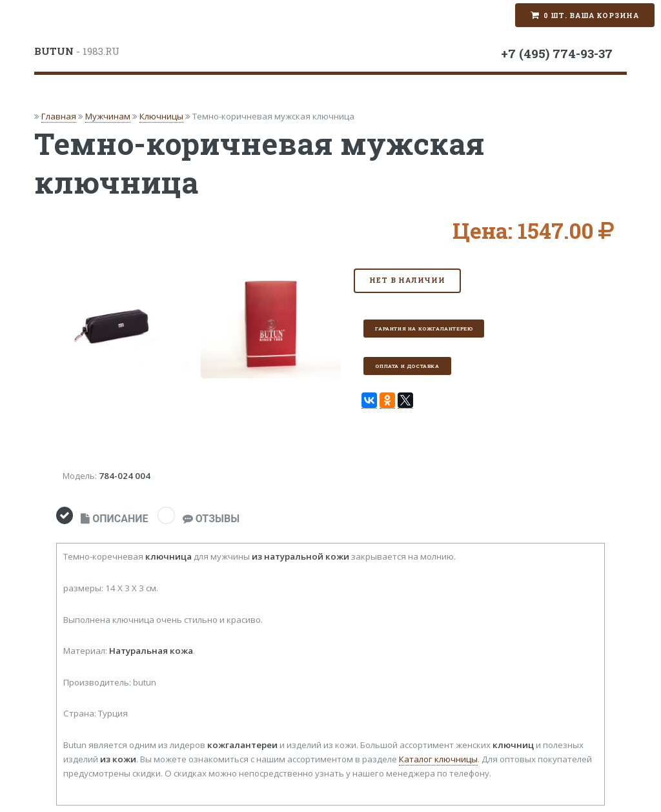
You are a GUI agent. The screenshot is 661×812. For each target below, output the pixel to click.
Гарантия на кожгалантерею (424, 329)
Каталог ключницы (438, 759)
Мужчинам (108, 116)
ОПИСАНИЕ (114, 519)
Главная (59, 116)
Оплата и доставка (407, 366)
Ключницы (161, 116)
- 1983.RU (77, 51)
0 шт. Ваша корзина (591, 15)
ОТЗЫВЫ (211, 519)
